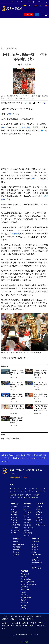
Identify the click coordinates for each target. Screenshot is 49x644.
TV (37, 15)
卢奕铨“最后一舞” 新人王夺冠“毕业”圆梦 (17, 408)
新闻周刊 (14, 520)
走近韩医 (16, 555)
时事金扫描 (27, 512)
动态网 (25, 626)
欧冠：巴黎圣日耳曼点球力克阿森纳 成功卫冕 (16, 385)
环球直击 (14, 509)
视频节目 (30, 470)
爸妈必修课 (40, 520)
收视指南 (22, 616)
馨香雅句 (39, 515)
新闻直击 (14, 517)
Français (30, 458)
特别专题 (24, 571)
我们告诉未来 (25, 574)
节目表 (39, 470)
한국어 (7, 461)
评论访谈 (27, 504)
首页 (2, 48)
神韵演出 (27, 498)
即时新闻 (28, 495)
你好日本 (35, 544)
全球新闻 (14, 507)
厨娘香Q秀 (36, 560)
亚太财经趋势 (15, 530)
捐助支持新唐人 (16, 477)
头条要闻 (13, 495)
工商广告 (24, 608)
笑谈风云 (39, 509)
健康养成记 (17, 550)
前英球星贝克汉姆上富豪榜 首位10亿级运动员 (17, 420)
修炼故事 (24, 605)
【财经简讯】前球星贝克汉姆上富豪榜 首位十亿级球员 (41, 408)
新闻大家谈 (27, 507)
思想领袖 (26, 517)
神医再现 (16, 552)
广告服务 (13, 619)
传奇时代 (24, 577)
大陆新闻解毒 (28, 533)
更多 (4, 628)
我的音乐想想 (36, 568)
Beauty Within (37, 555)
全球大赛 (35, 498)
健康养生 (17, 539)
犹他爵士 (36, 127)
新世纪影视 (40, 626)
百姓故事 (24, 600)
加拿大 (17, 455)
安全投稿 (5, 619)
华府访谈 (14, 522)
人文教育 (40, 504)
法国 (40, 455)
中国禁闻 (14, 512)
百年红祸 (24, 592)
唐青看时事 (27, 525)
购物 (26, 477)
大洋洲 (29, 455)
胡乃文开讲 (17, 547)
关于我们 (14, 616)
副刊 (7, 48)
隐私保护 (30, 616)
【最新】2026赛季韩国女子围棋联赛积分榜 (41, 373)
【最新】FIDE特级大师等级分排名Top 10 (17, 373)
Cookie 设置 (24, 641)
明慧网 (18, 626)
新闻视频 (15, 504)
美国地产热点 (40, 525)
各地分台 (23, 2)
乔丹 (41, 131)
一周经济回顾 (15, 525)
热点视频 (21, 495)
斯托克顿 (16, 234)
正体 (30, 2)
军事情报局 (27, 522)
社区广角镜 (15, 528)
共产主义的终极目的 (27, 582)
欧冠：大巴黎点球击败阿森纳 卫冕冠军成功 (41, 385)
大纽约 (11, 455)
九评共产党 (24, 587)
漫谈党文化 (24, 603)
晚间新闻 (14, 515)
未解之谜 (39, 507)
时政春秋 (26, 515)
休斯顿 (35, 455)
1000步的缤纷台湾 (37, 564)
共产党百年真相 (26, 579)
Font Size (39, 103)
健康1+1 (16, 542)
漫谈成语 (39, 517)
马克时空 (26, 530)
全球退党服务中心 (8, 626)
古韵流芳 (39, 512)
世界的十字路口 (29, 528)
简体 (34, 2)
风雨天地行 (24, 595)
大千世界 (35, 557)
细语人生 (26, 535)
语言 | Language (43, 2)
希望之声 (42, 623)
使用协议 (39, 616)
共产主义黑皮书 (26, 597)
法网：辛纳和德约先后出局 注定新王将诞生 (41, 396)
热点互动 (26, 509)
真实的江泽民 (25, 590)
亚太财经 (14, 533)
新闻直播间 (29, 15)
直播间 (13, 473)
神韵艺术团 (15, 623)
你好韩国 (35, 547)
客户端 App (31, 619)
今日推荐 (36, 495)
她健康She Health (19, 544)
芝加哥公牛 (24, 127)
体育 (12, 48)
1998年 (10, 114)
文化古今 (39, 522)
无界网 (32, 626)
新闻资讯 (20, 470)
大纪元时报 (24, 623)
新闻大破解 (27, 520)
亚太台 (7, 458)
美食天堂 (35, 550)
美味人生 (35, 552)
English (22, 458)
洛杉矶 (23, 455)
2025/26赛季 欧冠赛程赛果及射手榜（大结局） (16, 396)
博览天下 (13, 498)
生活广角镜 (36, 542)
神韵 (12, 2)
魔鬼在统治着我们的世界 (29, 584)
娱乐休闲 (36, 539)
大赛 (17, 2)
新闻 (12, 485)
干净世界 (33, 623)
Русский (37, 458)
